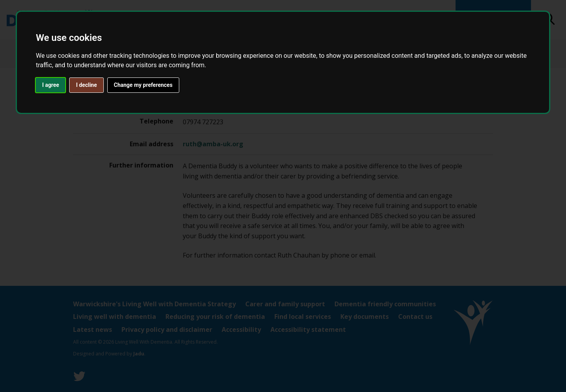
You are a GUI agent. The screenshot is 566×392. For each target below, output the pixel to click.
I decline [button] (86, 85)
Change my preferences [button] (143, 85)
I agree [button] (51, 85)
